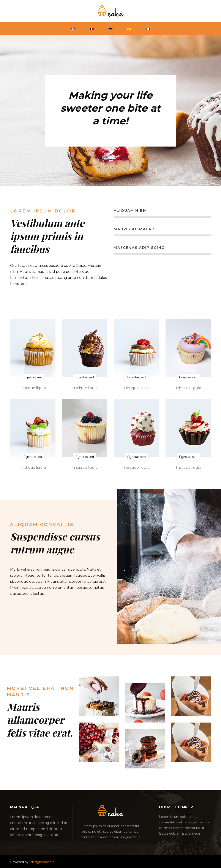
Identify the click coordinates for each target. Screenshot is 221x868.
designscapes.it (42, 862)
